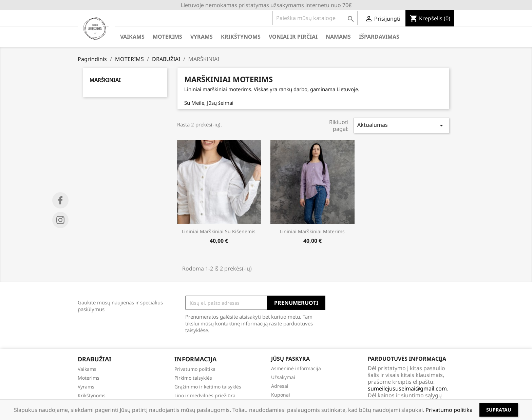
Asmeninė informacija (296, 368)
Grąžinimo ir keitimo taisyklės (208, 387)
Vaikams (87, 369)
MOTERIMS (167, 37)
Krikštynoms (92, 395)
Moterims (89, 378)
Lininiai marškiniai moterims (312, 231)
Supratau (499, 410)
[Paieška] (315, 18)
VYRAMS (202, 37)
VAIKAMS (132, 37)
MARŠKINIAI (105, 80)
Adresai (280, 386)
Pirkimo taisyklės (193, 378)
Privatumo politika (195, 369)
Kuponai (281, 395)
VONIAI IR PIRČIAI (293, 37)
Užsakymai (283, 377)
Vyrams (86, 387)
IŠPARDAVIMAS (379, 37)
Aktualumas (401, 125)
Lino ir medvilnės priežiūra (205, 395)
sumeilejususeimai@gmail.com (407, 388)
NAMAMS (338, 37)
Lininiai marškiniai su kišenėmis (219, 231)
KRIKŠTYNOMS (241, 37)
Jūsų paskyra (290, 359)
